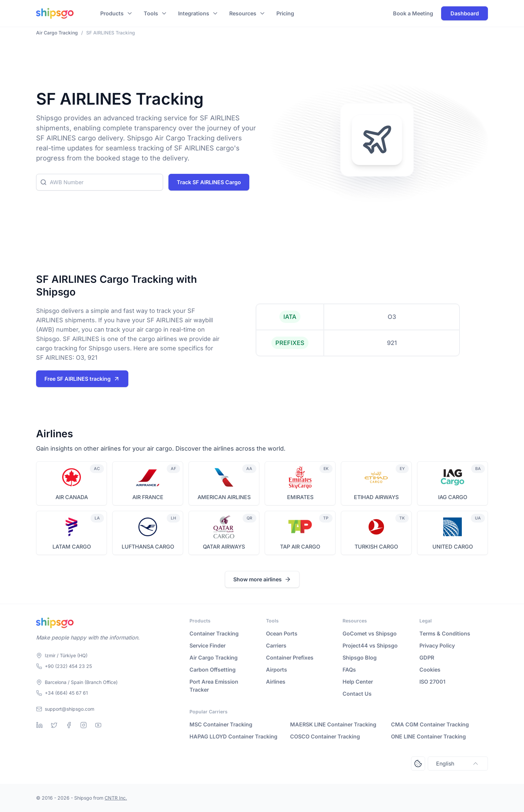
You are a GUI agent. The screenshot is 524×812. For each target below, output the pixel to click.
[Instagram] (84, 725)
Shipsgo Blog (360, 658)
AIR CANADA (72, 497)
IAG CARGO (453, 497)
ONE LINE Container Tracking (428, 736)
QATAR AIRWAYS (224, 547)
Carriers (276, 646)
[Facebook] (69, 725)
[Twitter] (54, 725)
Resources (243, 13)
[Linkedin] (39, 725)
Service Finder (208, 646)
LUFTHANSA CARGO (148, 547)
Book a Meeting (413, 13)
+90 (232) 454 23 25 (68, 666)
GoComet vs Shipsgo (370, 633)
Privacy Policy (437, 646)
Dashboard (465, 13)
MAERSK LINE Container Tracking (333, 724)
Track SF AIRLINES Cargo (209, 182)
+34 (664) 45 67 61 (66, 693)
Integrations (194, 13)
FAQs (349, 670)
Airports (277, 670)
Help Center (358, 682)
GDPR (427, 658)
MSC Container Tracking (221, 724)
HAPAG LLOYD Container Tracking (233, 736)
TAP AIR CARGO (300, 547)
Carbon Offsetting (213, 670)
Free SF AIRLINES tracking (82, 379)
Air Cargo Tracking (214, 658)
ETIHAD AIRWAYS (376, 497)
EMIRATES (300, 497)
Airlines (276, 682)
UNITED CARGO (453, 547)
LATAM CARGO (72, 547)
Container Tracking (214, 633)
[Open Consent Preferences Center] (418, 764)
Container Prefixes (290, 658)
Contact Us (357, 694)
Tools (151, 13)
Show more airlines (262, 579)
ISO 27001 (432, 682)
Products (112, 13)
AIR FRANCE (148, 497)
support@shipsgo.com (70, 709)
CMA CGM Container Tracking (430, 724)
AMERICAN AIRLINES (224, 497)
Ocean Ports (282, 633)
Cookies (430, 670)
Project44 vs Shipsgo (370, 646)
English (458, 764)
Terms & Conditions (445, 633)
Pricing (285, 13)
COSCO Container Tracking (325, 736)
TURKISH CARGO (376, 547)
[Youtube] (98, 725)
